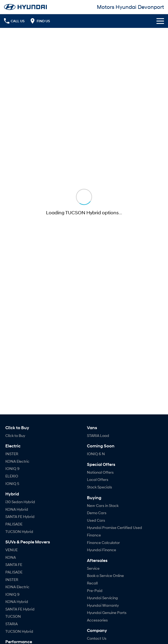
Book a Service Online (105, 575)
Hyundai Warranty (103, 605)
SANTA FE (14, 564)
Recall (92, 583)
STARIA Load (98, 435)
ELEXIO (12, 476)
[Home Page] (25, 7)
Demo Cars (97, 513)
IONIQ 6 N (96, 454)
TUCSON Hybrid (19, 531)
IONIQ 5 (12, 483)
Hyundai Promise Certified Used (114, 527)
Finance (94, 535)
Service (93, 568)
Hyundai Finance (102, 550)
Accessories (97, 620)
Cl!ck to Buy (15, 435)
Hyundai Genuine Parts (107, 612)
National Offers (100, 472)
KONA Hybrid (17, 509)
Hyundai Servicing (102, 598)
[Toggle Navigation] (160, 21)
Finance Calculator (103, 542)
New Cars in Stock (103, 505)
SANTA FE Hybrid (20, 516)
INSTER (12, 454)
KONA (11, 557)
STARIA (12, 624)
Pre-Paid (95, 590)
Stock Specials (100, 487)
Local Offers (98, 479)
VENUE (12, 550)
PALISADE (14, 524)
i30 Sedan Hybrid (20, 502)
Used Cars (96, 520)
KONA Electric (17, 461)
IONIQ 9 (12, 468)
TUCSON (13, 616)
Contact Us (97, 638)
